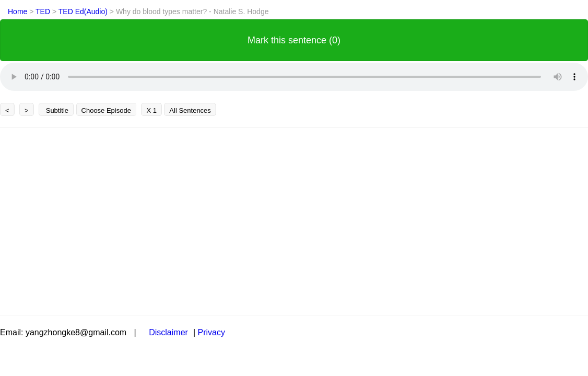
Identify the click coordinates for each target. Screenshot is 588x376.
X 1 (151, 110)
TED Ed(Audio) (84, 11)
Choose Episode (106, 110)
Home (17, 11)
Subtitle (56, 110)
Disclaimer (168, 332)
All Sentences (190, 110)
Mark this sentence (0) (294, 40)
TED (44, 11)
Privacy (211, 332)
